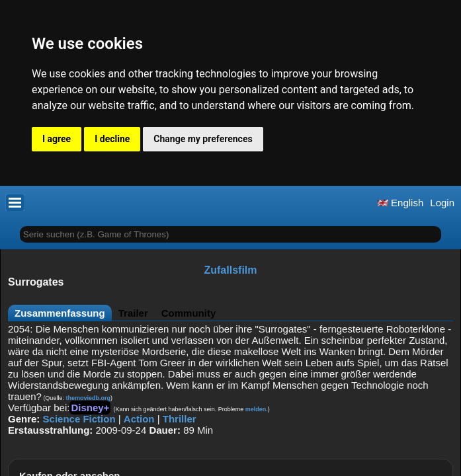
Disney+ (90, 408)
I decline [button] (112, 139)
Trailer (133, 313)
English (400, 203)
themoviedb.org (88, 398)
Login (442, 203)
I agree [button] (57, 139)
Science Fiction (79, 419)
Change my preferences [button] (203, 139)
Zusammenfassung (60, 313)
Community (189, 313)
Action (139, 419)
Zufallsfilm (230, 270)
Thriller (180, 419)
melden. (257, 409)
